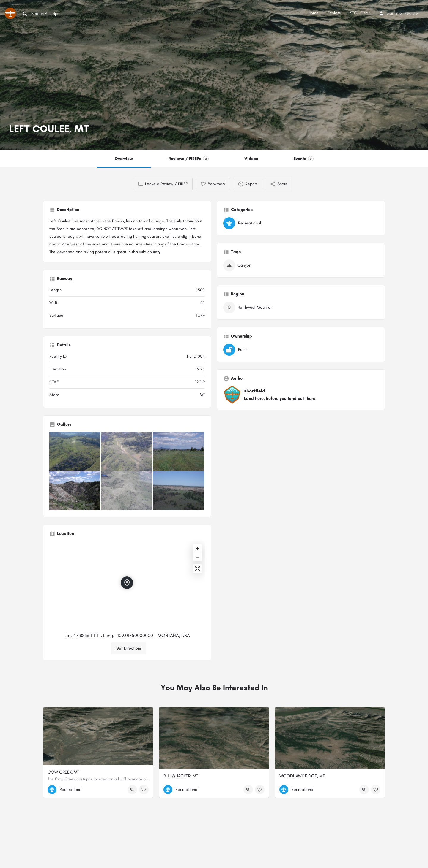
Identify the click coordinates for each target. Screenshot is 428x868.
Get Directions (129, 648)
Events (304, 159)
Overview (124, 159)
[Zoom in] (198, 548)
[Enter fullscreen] (198, 569)
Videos (251, 159)
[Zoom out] (198, 557)
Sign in (392, 13)
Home (313, 13)
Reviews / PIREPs (189, 159)
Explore (334, 13)
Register (412, 13)
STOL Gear (360, 13)
